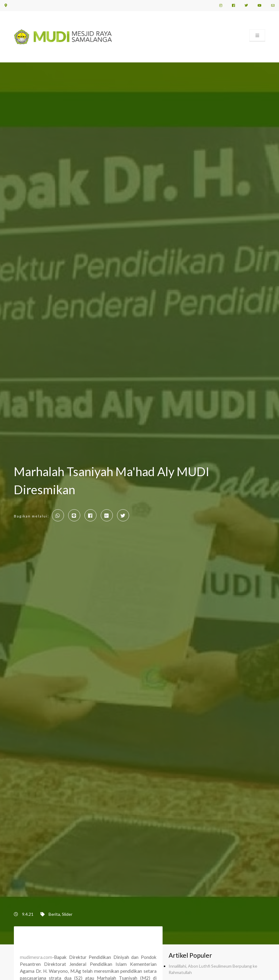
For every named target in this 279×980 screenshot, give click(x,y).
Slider (67, 914)
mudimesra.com (36, 957)
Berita (54, 914)
